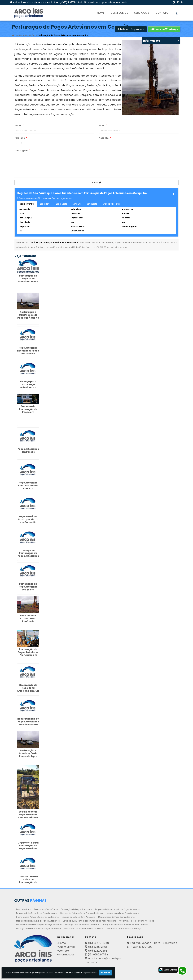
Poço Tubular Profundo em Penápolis (28, 618)
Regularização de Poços (46, 909)
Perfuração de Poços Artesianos (77, 909)
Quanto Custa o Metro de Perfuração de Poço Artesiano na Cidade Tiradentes (28, 883)
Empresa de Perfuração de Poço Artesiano (37, 913)
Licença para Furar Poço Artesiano (123, 913)
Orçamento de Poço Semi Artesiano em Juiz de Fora (28, 689)
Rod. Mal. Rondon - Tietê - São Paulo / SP (35, 2)
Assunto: (105, 138)
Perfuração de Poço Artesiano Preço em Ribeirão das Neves (28, 589)
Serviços (142, 13)
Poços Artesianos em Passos (28, 450)
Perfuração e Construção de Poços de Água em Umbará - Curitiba (28, 756)
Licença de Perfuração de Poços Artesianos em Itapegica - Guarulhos (28, 556)
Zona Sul (77, 204)
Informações (66, 955)
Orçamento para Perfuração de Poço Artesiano (39, 925)
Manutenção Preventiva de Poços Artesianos (38, 921)
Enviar (96, 183)
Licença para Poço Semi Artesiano (78, 917)
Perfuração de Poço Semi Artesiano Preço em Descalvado (28, 280)
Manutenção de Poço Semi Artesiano (116, 917)
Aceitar (105, 972)
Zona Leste (92, 204)
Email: (103, 125)
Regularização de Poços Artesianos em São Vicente (28, 721)
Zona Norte (45, 204)
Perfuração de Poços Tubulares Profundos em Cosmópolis (28, 653)
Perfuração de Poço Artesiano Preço (124, 929)
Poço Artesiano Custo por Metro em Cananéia (28, 519)
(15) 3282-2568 (98, 951)
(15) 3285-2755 (98, 947)
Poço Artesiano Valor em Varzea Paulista (28, 485)
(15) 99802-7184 (98, 955)
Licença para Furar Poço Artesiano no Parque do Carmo (28, 386)
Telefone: (21, 138)
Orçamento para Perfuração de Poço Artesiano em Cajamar (28, 847)
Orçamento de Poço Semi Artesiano (137, 921)
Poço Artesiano (24, 909)
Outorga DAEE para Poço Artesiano (82, 925)
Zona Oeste (61, 204)
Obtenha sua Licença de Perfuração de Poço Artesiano (90, 921)
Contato (162, 13)
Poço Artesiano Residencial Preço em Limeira (28, 351)
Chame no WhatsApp (164, 29)
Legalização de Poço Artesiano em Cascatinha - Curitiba (28, 816)
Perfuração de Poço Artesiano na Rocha (84, 929)
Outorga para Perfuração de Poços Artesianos (39, 929)
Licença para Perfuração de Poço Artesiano (37, 917)
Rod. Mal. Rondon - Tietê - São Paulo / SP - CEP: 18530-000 (152, 945)
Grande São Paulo (111, 204)
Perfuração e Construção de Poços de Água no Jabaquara (28, 316)
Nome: (19, 125)
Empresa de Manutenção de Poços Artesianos (118, 909)
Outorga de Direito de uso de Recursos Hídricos (125, 925)
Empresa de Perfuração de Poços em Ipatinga (28, 410)
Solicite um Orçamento (131, 29)
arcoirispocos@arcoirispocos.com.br (107, 2)
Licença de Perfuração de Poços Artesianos (82, 913)
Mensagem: (22, 150)
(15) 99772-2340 (72, 2)
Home (101, 13)
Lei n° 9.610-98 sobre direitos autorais (110, 247)
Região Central (27, 204)
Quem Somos (119, 13)
